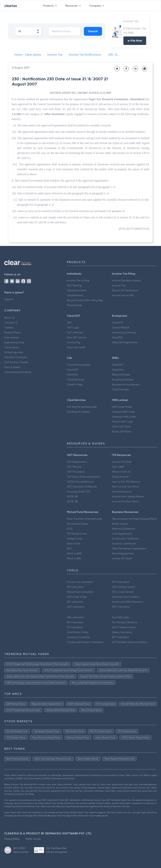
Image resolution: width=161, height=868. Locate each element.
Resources (74, 6)
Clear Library (12, 347)
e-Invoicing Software (124, 332)
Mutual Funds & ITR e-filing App (85, 300)
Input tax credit (76, 347)
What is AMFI (74, 553)
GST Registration (77, 462)
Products (51, 6)
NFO (69, 548)
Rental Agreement (123, 553)
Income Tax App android (126, 280)
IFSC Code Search (123, 592)
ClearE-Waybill (120, 327)
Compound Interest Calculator (85, 642)
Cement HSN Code (123, 412)
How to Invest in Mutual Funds (84, 519)
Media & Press (13, 332)
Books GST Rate (122, 432)
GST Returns (74, 467)
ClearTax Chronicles (16, 357)
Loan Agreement (122, 534)
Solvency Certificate (124, 544)
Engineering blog (14, 342)
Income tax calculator (80, 582)
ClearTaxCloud (76, 380)
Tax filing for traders (78, 412)
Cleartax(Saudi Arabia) (18, 372)
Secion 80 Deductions (125, 290)
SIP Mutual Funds (77, 534)
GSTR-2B (72, 496)
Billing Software (121, 375)
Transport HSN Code (124, 417)
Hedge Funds (75, 539)
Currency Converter (78, 637)
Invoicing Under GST (79, 492)
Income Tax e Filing (78, 280)
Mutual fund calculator (80, 592)
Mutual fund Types (77, 524)
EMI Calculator (75, 587)
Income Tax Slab (122, 462)
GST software (75, 332)
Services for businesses (126, 384)
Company (97, 6)
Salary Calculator (122, 632)
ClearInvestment (77, 290)
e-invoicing (73, 342)
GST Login (73, 327)
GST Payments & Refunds (82, 487)
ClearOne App (120, 389)
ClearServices (75, 295)
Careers (9, 327)
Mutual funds (74, 305)
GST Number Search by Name (129, 642)
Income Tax (119, 285)
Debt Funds (74, 544)
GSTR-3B (72, 501)
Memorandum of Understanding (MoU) (134, 519)
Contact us (11, 323)
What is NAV (74, 558)
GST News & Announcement (84, 477)
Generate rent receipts (126, 597)
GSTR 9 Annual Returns (80, 482)
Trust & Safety (12, 367)
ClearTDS (117, 337)
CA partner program (79, 365)
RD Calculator (75, 622)
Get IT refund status (124, 627)
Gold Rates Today (78, 632)
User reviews (12, 337)
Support (9, 299)
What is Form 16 (121, 472)
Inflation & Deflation (123, 529)
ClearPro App (75, 384)
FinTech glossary (14, 352)
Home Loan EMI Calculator (127, 602)
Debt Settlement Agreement (129, 548)
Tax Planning (74, 285)
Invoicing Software (123, 380)
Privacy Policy (12, 839)
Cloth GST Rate (121, 427)
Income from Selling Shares (128, 496)
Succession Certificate (125, 539)
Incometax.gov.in (122, 492)
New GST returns (77, 337)
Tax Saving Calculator (125, 622)
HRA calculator (76, 617)
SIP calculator (75, 602)
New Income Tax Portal (125, 487)
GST (69, 323)
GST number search (124, 587)
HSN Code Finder (122, 407)
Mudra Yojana (120, 524)
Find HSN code (120, 617)
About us (10, 318)
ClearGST (118, 323)
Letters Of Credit (122, 558)
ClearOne (118, 370)
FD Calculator (75, 627)
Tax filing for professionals (82, 407)
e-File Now (135, 41)
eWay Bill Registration (125, 342)
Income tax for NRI (123, 295)
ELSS (70, 529)
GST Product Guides (16, 362)
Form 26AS (118, 467)
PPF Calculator (121, 582)
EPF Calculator (120, 637)
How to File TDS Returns (126, 482)
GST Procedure (76, 472)
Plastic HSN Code (122, 422)
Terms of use (33, 839)
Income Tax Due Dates (125, 501)
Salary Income (120, 477)
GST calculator (76, 607)
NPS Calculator (121, 607)
